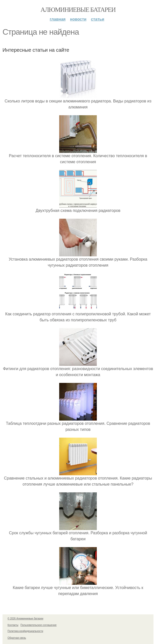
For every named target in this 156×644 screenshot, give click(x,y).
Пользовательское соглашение (39, 625)
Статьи (98, 19)
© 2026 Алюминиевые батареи (25, 619)
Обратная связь (17, 638)
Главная (58, 19)
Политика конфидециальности (25, 631)
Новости (78, 19)
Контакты (13, 625)
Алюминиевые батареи (78, 10)
